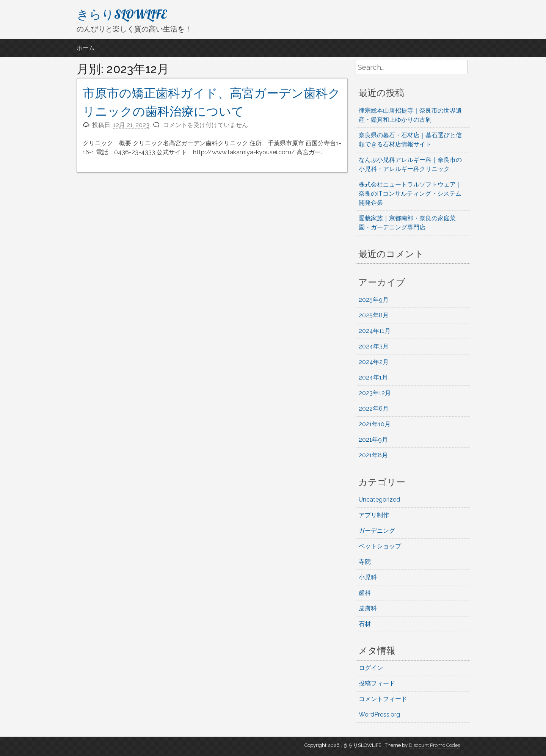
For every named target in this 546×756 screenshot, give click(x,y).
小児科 (368, 577)
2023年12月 (375, 393)
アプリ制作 (374, 515)
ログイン (371, 668)
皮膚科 (368, 608)
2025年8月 (374, 315)
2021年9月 (373, 440)
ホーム (86, 48)
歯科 (365, 593)
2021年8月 (373, 455)
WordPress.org (379, 714)
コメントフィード (383, 699)
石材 (365, 624)
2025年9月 (374, 300)
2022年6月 (374, 409)
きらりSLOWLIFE (122, 14)
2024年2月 (374, 362)
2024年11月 (375, 331)
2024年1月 (373, 377)
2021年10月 (375, 424)
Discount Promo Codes (434, 745)
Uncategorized (379, 500)
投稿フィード (377, 683)
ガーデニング (377, 531)
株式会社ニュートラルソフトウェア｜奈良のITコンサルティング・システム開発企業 (410, 194)
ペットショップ (380, 546)
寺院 (365, 562)
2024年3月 (374, 346)
